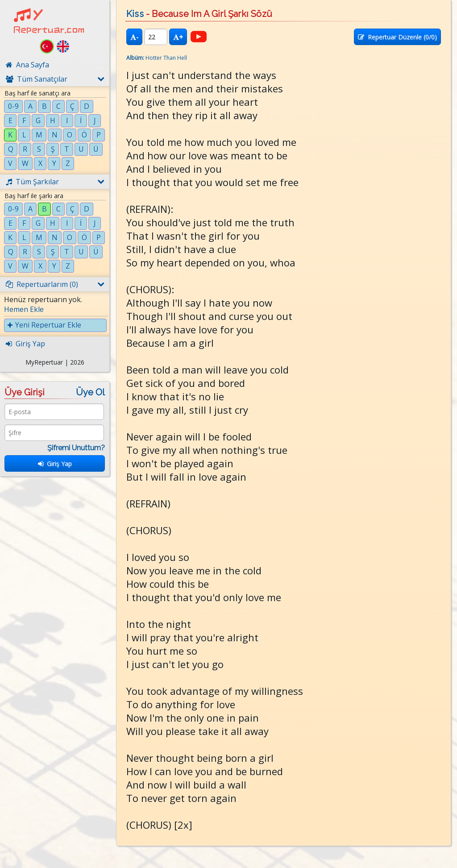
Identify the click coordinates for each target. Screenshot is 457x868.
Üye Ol (90, 392)
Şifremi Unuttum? (76, 448)
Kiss (135, 14)
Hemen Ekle (24, 309)
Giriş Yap (55, 463)
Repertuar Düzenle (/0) (397, 37)
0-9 (13, 106)
